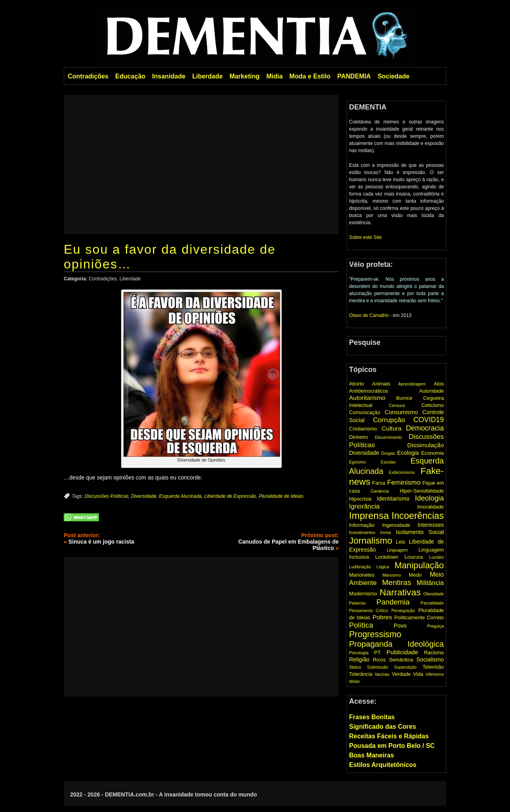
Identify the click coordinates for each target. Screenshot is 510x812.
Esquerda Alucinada (180, 496)
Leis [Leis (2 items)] (401, 542)
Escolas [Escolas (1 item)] (388, 462)
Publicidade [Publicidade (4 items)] (402, 652)
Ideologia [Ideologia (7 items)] (429, 498)
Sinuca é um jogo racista (101, 542)
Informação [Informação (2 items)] (362, 525)
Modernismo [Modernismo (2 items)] (363, 594)
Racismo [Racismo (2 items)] (434, 653)
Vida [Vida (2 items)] (418, 674)
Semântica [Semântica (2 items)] (401, 660)
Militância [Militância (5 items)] (430, 583)
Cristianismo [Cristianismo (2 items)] (363, 429)
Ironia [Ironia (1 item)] (385, 532)
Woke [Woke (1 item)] (354, 681)
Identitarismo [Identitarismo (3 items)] (393, 499)
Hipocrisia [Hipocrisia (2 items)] (360, 499)
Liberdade (207, 76)
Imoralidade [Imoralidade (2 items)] (431, 507)
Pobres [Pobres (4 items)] (382, 617)
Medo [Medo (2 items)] (415, 575)
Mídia (274, 76)
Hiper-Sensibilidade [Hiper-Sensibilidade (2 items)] (422, 491)
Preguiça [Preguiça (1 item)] (435, 626)
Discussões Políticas (106, 496)
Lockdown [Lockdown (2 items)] (387, 557)
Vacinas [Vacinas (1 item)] (382, 674)
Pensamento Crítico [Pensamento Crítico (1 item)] (369, 610)
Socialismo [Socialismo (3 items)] (430, 659)
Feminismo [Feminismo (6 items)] (404, 482)
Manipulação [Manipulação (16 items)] (419, 565)
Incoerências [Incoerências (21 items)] (418, 516)
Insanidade (169, 76)
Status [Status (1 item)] (355, 667)
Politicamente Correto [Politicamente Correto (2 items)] (419, 617)
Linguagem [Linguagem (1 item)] (397, 550)
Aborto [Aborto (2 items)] (357, 384)
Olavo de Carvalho (369, 315)
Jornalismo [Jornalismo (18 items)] (371, 541)
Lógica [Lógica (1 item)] (383, 567)
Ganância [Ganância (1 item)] (380, 491)
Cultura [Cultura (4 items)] (392, 428)
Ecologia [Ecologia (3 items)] (408, 453)
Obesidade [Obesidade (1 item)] (433, 594)
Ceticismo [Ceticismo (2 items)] (433, 405)
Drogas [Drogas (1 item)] (388, 453)
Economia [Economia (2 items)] (433, 453)
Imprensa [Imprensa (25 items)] (369, 516)
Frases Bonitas (372, 717)
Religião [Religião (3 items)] (359, 659)
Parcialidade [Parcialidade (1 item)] (432, 603)
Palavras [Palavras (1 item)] (357, 603)
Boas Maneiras (372, 755)
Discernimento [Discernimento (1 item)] (388, 437)
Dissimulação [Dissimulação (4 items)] (426, 445)
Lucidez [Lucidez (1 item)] (436, 557)
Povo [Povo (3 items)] (400, 626)
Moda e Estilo (310, 76)
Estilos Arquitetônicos (383, 765)
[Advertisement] (201, 164)
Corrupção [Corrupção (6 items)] (389, 420)
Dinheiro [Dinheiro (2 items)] (359, 437)
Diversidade (144, 496)
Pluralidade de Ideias (281, 496)
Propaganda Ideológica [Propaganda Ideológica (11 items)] (396, 644)
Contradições (88, 76)
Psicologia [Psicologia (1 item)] (359, 653)
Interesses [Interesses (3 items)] (431, 525)
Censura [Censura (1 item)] (397, 405)
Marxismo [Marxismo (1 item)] (392, 575)
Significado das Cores (382, 727)
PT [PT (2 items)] (377, 653)
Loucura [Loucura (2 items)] (414, 557)
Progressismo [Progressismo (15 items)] (375, 634)
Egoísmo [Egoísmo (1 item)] (357, 462)
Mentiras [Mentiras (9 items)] (397, 582)
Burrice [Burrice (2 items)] (404, 398)
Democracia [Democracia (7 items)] (425, 428)
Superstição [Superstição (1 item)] (405, 667)
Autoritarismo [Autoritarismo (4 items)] (367, 398)
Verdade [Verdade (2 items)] (401, 674)
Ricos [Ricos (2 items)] (379, 660)
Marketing (245, 76)
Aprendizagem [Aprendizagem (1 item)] (412, 384)
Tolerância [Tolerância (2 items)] (361, 674)
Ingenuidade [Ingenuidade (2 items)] (396, 525)
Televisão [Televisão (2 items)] (433, 667)
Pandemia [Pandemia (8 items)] (393, 602)
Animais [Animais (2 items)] (381, 384)
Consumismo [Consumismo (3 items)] (401, 412)
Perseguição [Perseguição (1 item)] (403, 610)
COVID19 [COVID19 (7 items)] (429, 420)
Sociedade (394, 76)
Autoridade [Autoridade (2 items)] (432, 391)
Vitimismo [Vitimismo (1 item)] (435, 674)
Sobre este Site (365, 237)
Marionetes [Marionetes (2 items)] (362, 575)
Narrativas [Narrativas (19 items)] (400, 592)
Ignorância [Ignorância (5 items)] (364, 506)
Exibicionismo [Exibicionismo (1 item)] (402, 472)
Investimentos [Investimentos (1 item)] (362, 532)
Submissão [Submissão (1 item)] (378, 667)
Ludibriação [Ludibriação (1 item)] (360, 567)
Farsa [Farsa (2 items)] (379, 483)
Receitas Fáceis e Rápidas (389, 736)
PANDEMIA (354, 76)
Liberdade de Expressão (230, 496)
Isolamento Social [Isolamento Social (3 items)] (420, 532)
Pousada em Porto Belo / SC (392, 746)
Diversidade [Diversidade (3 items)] (364, 453)
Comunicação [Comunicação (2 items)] (365, 412)
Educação (130, 76)
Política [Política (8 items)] (361, 625)
